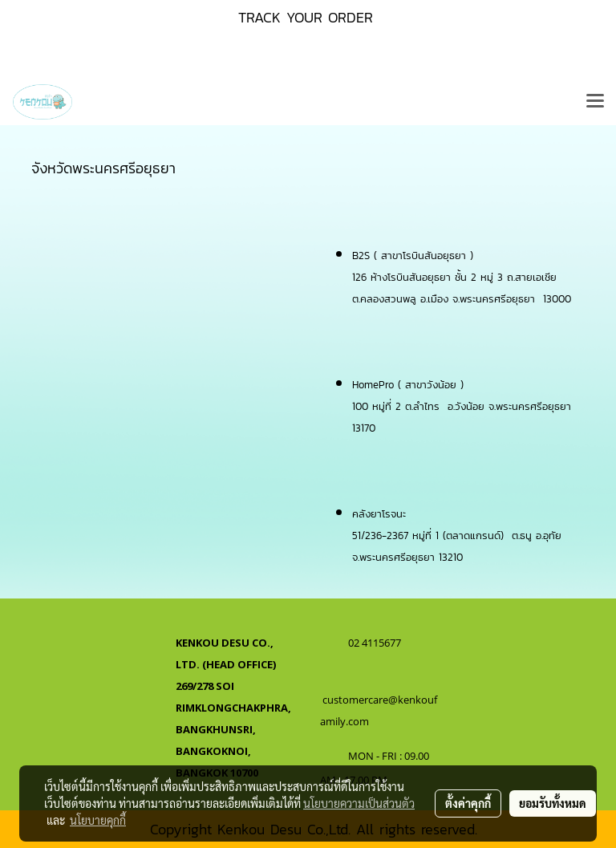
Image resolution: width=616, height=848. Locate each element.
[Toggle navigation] (595, 102)
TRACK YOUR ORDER (306, 17)
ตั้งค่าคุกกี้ (468, 803)
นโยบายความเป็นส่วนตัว (359, 803)
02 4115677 (376, 643)
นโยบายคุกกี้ (98, 820)
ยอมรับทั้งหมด (553, 803)
